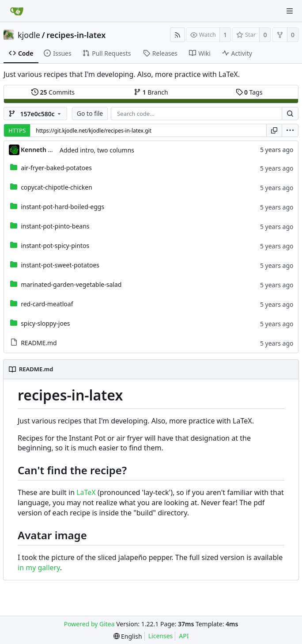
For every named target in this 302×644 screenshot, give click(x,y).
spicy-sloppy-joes (45, 323)
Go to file (90, 113)
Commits (53, 92)
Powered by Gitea (89, 624)
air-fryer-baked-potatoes (56, 168)
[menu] (290, 130)
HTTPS (17, 130)
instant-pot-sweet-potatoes (60, 265)
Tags (249, 92)
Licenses (161, 636)
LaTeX (86, 492)
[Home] (17, 11)
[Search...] (290, 114)
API (184, 636)
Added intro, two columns (97, 150)
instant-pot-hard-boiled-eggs (62, 207)
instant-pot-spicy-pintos (55, 246)
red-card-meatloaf (47, 304)
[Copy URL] (274, 130)
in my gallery (39, 568)
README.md (39, 343)
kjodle (29, 35)
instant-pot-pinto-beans (55, 226)
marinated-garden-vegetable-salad (71, 284)
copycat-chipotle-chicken (57, 187)
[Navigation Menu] (290, 11)
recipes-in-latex (76, 35)
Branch (151, 92)
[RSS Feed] (177, 35)
